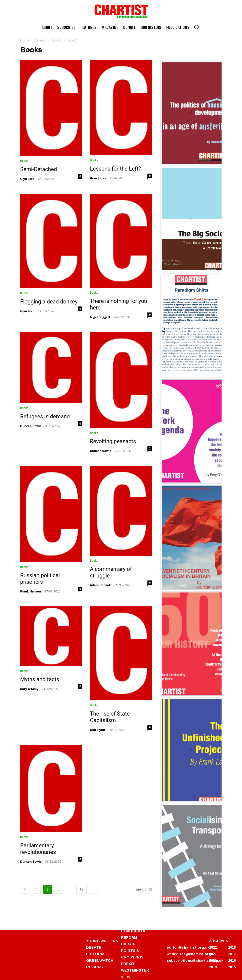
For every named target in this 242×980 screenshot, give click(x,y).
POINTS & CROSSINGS (132, 954)
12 (81, 889)
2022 (213, 947)
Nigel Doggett (100, 317)
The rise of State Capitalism (110, 717)
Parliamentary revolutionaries (38, 849)
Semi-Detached (39, 169)
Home (25, 40)
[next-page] (93, 889)
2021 (213, 954)
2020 (213, 960)
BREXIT (128, 964)
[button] (196, 27)
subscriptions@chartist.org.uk (195, 960)
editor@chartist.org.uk (188, 947)
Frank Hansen (31, 591)
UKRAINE (129, 944)
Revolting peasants (113, 441)
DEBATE (94, 947)
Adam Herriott (101, 585)
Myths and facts (40, 679)
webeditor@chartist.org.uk (192, 954)
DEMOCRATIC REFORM (134, 934)
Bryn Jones (98, 178)
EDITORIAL (96, 954)
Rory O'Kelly (29, 689)
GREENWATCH (100, 960)
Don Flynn (97, 730)
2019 (213, 967)
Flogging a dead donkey (49, 302)
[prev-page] (25, 889)
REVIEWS (95, 967)
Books (57, 40)
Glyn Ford (27, 179)
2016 (232, 960)
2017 (232, 954)
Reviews (41, 40)
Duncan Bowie (31, 426)
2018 (232, 947)
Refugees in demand (45, 416)
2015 (232, 967)
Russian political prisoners (40, 579)
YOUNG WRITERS (102, 941)
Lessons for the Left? (115, 169)
